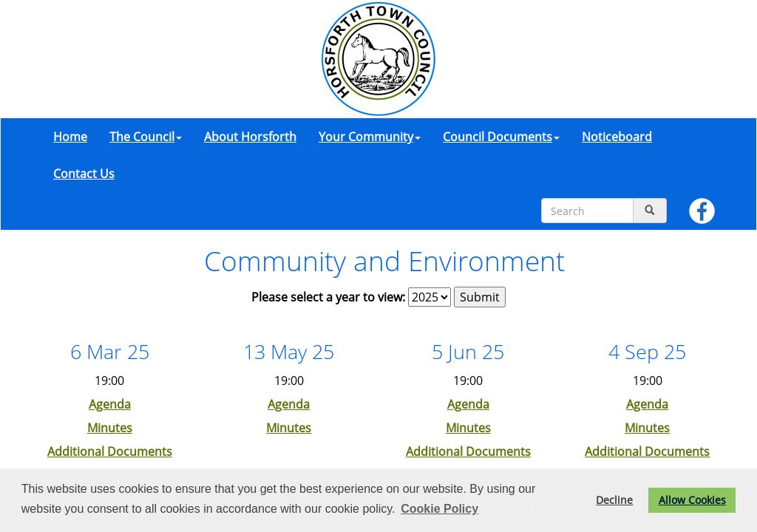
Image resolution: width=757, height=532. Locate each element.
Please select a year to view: (328, 297)
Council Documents (501, 137)
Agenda (110, 404)
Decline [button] (614, 500)
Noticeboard (617, 137)
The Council (146, 137)
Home (70, 137)
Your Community (370, 137)
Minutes (110, 428)
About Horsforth (250, 137)
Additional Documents (110, 451)
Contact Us (84, 174)
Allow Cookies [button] (692, 500)
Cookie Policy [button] (439, 509)
